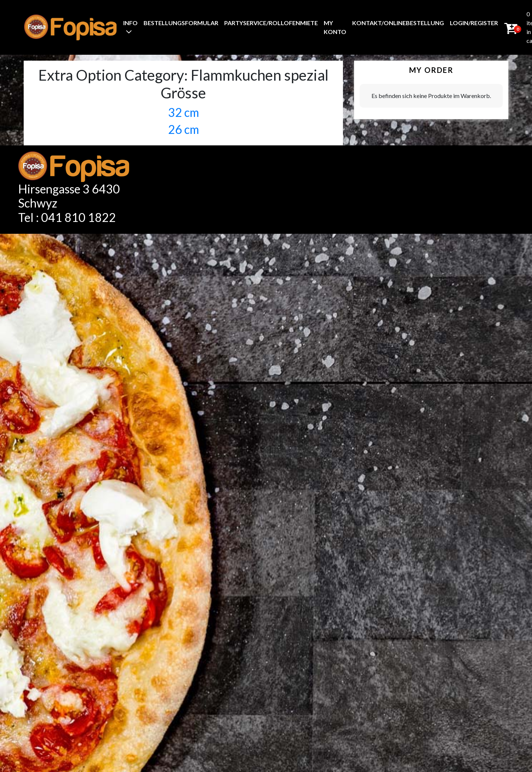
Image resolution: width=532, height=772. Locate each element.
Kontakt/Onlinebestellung (398, 23)
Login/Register (474, 23)
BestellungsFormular (181, 23)
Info (130, 23)
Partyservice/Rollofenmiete (271, 23)
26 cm (183, 129)
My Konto (335, 27)
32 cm (183, 112)
